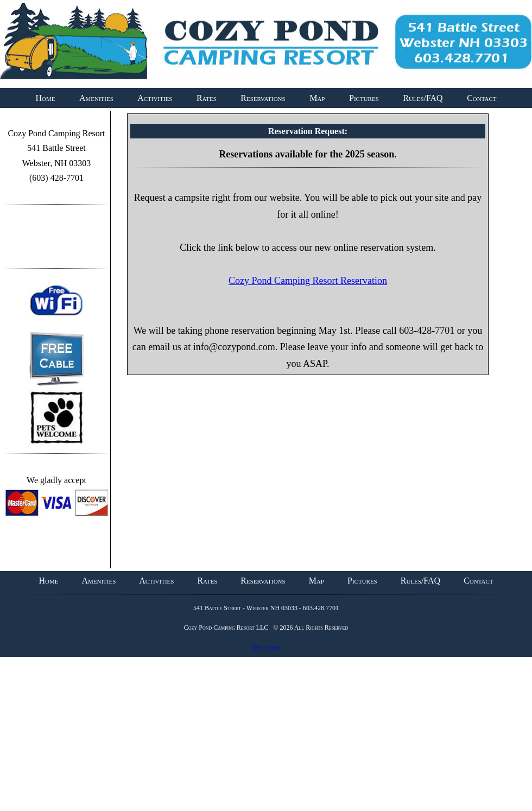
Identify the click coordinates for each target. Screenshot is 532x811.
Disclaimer (266, 647)
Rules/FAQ (423, 98)
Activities (155, 98)
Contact (482, 98)
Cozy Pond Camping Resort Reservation (308, 281)
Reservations (263, 98)
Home (45, 98)
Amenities (96, 98)
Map (317, 98)
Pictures (364, 98)
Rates (207, 98)
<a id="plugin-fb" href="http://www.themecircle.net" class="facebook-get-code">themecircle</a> (56, 241)
